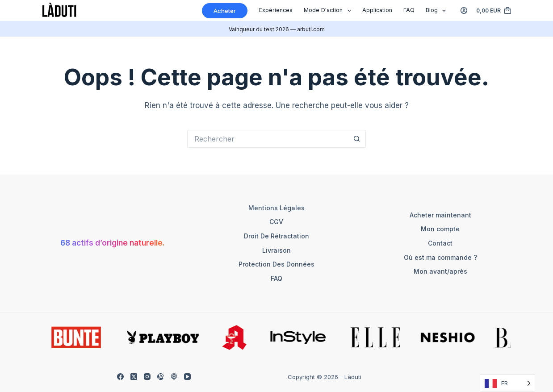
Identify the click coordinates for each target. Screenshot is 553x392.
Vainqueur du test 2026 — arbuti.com (277, 29)
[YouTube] (187, 377)
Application (377, 10)
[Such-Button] (357, 139)
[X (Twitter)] (134, 377)
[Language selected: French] (507, 383)
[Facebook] (120, 377)
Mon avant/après (440, 271)
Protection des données (276, 264)
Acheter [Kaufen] (225, 11)
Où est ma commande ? (440, 257)
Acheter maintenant (440, 215)
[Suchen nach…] (268, 139)
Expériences (276, 10)
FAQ (409, 10)
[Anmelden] (464, 10)
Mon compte (440, 229)
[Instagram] (147, 377)
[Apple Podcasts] (174, 377)
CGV (276, 222)
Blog (438, 11)
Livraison (276, 250)
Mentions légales (276, 208)
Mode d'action (329, 11)
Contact (440, 243)
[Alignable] (161, 377)
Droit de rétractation (276, 236)
